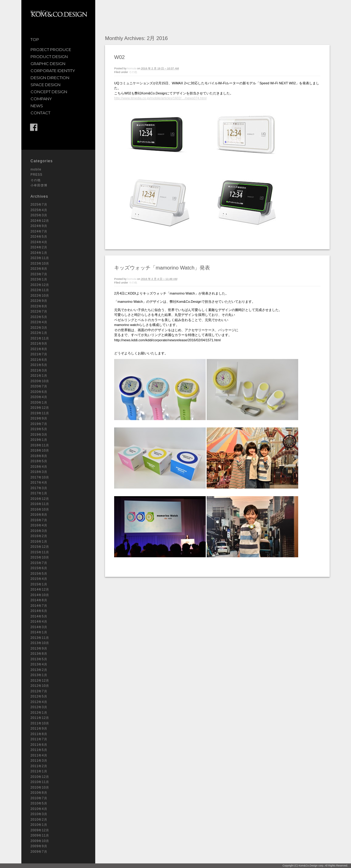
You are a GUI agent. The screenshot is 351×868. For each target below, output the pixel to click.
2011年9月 (39, 729)
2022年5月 (39, 317)
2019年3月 (39, 435)
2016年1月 (39, 542)
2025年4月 (39, 210)
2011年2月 (39, 766)
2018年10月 (40, 450)
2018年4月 (39, 467)
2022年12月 (40, 285)
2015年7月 (39, 563)
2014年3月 (39, 627)
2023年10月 (40, 264)
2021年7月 (39, 354)
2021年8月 (39, 349)
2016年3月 (39, 531)
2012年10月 (40, 686)
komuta (132, 68)
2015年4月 (39, 579)
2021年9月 (39, 344)
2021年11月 (40, 338)
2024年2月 (39, 247)
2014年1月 (39, 632)
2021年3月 (39, 370)
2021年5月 (39, 365)
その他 (36, 180)
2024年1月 (39, 253)
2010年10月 (40, 787)
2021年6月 (39, 360)
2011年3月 (39, 761)
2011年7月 (39, 739)
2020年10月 (40, 381)
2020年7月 (39, 386)
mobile (36, 169)
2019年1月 (39, 440)
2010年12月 (40, 777)
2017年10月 (40, 477)
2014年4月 (39, 622)
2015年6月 (39, 568)
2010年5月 (39, 803)
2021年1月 (39, 376)
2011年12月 (40, 718)
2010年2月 (39, 820)
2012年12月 (40, 681)
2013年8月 (39, 654)
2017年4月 (39, 483)
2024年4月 (39, 242)
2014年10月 (40, 595)
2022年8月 (39, 306)
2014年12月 (40, 590)
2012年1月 (39, 713)
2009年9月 (39, 846)
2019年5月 (39, 429)
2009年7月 (39, 852)
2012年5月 (39, 696)
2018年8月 (39, 456)
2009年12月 (40, 830)
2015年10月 (40, 557)
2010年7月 (39, 798)
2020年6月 (39, 392)
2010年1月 (39, 825)
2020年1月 (39, 403)
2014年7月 (39, 606)
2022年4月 (39, 322)
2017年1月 (39, 493)
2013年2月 (39, 670)
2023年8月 (39, 269)
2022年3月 (39, 328)
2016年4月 (39, 525)
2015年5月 (39, 574)
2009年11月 (40, 835)
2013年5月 (39, 659)
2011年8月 (39, 734)
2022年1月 (39, 333)
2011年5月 (39, 750)
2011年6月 (39, 745)
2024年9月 (39, 226)
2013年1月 (39, 675)
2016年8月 (39, 515)
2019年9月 (39, 418)
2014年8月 (39, 600)
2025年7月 (39, 205)
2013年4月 (39, 664)
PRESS (36, 175)
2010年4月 (39, 809)
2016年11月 (40, 504)
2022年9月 (39, 301)
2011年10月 (40, 723)
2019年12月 (40, 408)
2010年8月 (39, 793)
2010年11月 (40, 782)
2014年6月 (39, 611)
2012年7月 (39, 691)
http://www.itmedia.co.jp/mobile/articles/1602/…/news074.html (160, 98)
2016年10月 (40, 509)
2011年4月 (39, 755)
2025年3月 (39, 215)
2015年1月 (39, 584)
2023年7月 (39, 274)
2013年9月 (39, 648)
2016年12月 (40, 499)
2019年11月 (40, 413)
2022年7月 (39, 311)
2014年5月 (39, 616)
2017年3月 (39, 488)
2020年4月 (39, 397)
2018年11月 (40, 445)
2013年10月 (40, 643)
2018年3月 (39, 472)
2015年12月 (40, 547)
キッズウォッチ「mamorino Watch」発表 (162, 268)
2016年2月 (39, 536)
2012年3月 (39, 707)
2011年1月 (39, 771)
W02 (119, 57)
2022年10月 (40, 296)
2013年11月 (40, 638)
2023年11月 (40, 258)
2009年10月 (40, 841)
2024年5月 (39, 237)
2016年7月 (39, 520)
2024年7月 (39, 231)
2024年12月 (40, 221)
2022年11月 (40, 290)
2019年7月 (39, 424)
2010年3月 (39, 814)
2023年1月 (39, 279)
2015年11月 (40, 552)
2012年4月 (39, 702)
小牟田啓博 (39, 185)
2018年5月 (39, 461)
